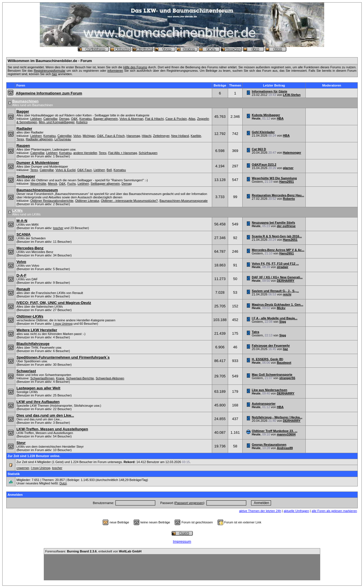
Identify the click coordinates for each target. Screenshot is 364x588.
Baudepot (284, 363)
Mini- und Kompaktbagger (57, 122)
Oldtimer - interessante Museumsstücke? (129, 201)
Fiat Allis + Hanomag (122, 153)
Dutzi (63, 483)
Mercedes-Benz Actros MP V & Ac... (278, 250)
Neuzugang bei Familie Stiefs (273, 223)
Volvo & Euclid (65, 170)
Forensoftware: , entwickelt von (93, 551)
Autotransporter (264, 404)
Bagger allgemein (106, 119)
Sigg (283, 322)
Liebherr (36, 119)
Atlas (192, 119)
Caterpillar (50, 119)
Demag (64, 119)
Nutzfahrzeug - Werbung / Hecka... (277, 417)
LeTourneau (63, 139)
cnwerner (23, 468)
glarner (288, 168)
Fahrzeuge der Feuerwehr (271, 346)
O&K (74, 119)
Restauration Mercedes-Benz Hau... (278, 195)
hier (55, 74)
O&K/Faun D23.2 (264, 165)
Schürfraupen (148, 153)
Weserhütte (38, 184)
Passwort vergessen (189, 503)
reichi (287, 294)
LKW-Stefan (292, 95)
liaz (286, 349)
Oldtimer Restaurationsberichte (52, 201)
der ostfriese (286, 226)
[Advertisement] (182, 567)
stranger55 (287, 378)
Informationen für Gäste (269, 91)
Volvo (77, 136)
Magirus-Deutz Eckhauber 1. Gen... (277, 305)
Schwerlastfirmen (42, 378)
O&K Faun (84, 170)
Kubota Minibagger (266, 115)
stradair (282, 267)
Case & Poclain (176, 119)
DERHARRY (286, 281)
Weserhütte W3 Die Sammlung (274, 178)
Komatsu (85, 119)
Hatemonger (292, 153)
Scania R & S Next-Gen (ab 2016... (277, 236)
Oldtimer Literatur (87, 201)
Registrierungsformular (50, 71)
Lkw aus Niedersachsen (269, 390)
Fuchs (72, 184)
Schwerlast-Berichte (80, 378)
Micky (281, 308)
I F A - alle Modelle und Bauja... (275, 318)
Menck (53, 184)
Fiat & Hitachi (154, 119)
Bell (109, 170)
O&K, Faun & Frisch (111, 136)
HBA (280, 118)
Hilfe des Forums (135, 67)
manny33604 (286, 434)
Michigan (89, 136)
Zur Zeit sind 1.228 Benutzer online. (34, 456)
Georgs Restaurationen (269, 445)
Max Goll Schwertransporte (272, 375)
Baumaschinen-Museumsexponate (184, 201)
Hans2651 (287, 182)
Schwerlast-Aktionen (110, 378)
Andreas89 (285, 448)
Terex (20, 139)
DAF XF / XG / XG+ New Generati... (277, 277)
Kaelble (196, 136)
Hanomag (133, 136)
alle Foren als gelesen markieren (334, 511)
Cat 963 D (259, 149)
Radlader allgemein (39, 139)
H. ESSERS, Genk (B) (267, 359)
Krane (60, 378)
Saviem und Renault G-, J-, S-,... (275, 291)
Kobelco (82, 122)
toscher (58, 228)
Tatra (255, 332)
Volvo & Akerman (131, 119)
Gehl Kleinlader (263, 132)
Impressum (182, 541)
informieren (115, 71)
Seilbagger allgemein (105, 184)
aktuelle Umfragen (296, 511)
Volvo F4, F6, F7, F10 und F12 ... (275, 264)
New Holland (180, 136)
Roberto (289, 199)
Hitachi (147, 136)
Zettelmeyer (161, 136)
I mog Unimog (63, 324)
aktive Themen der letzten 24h (260, 511)
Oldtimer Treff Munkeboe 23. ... (274, 431)
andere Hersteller (85, 153)
